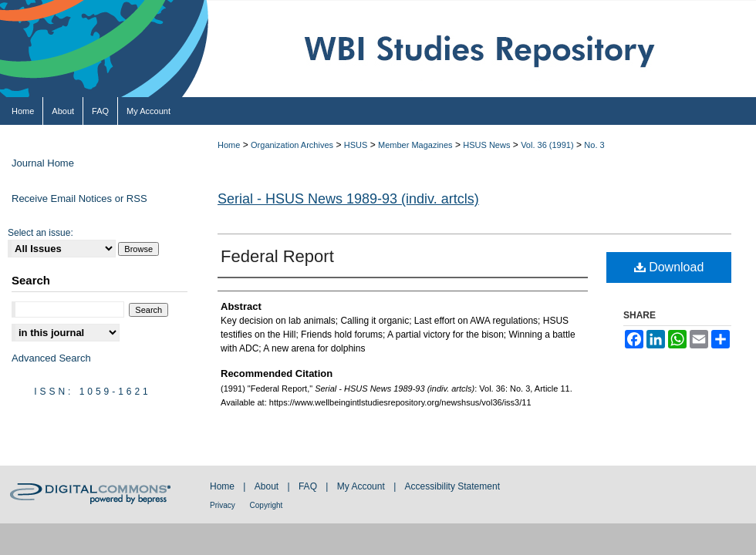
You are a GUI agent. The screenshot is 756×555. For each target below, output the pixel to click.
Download (669, 267)
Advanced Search (51, 358)
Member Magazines (415, 145)
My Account (362, 486)
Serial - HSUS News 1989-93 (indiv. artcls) (348, 199)
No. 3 (594, 145)
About (268, 486)
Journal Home (43, 163)
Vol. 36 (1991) (547, 145)
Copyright (267, 505)
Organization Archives (292, 145)
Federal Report (277, 256)
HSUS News (486, 145)
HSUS (356, 145)
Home (229, 145)
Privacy (224, 505)
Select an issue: (40, 233)
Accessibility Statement (452, 486)
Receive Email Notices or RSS (79, 198)
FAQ (309, 486)
